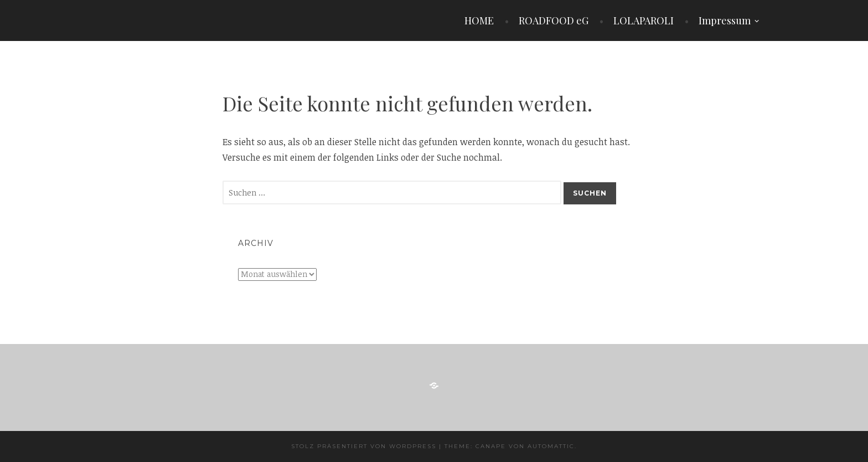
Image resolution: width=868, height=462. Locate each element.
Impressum (725, 20)
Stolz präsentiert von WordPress (364, 446)
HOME (479, 20)
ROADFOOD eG (554, 20)
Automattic (551, 446)
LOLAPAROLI (644, 20)
